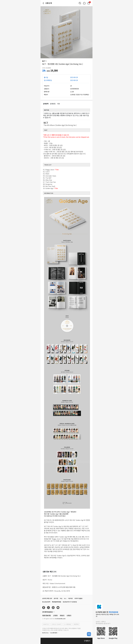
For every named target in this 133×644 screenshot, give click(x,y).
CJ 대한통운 (67, 624)
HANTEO (46, 624)
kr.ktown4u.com (60, 619)
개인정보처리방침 (57, 602)
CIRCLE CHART (56, 624)
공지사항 (56, 598)
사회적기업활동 (78, 598)
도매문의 (69, 615)
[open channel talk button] (89, 634)
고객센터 (55, 615)
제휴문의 (62, 615)
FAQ (61, 598)
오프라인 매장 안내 (47, 598)
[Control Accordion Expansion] (66, 612)
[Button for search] (80, 3)
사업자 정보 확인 (46, 615)
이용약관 (70, 598)
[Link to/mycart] (89, 3)
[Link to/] (84, 3)
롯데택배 (76, 624)
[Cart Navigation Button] (89, 3)
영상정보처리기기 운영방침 (70, 602)
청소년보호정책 (46, 602)
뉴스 (65, 598)
